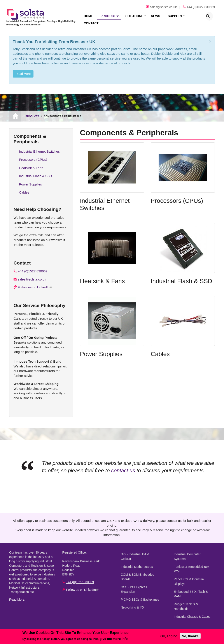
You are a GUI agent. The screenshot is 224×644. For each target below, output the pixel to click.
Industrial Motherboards (137, 558)
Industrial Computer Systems (194, 550)
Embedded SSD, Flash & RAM (191, 585)
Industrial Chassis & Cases (192, 603)
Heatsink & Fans (102, 277)
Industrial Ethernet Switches (39, 147)
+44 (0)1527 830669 (201, 7)
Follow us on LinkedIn (35, 283)
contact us (123, 467)
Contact (192, 16)
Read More (17, 596)
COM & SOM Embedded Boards (137, 568)
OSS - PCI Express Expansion (134, 581)
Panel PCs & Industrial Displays (189, 573)
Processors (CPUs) (177, 197)
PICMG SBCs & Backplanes (140, 591)
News (152, 16)
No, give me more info (111, 639)
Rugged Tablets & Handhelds (194, 596)
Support (170, 16)
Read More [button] (23, 70)
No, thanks (190, 636)
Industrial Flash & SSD (182, 277)
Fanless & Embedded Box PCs (192, 560)
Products (108, 16)
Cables (160, 350)
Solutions (132, 16)
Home (88, 16)
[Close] (210, 37)
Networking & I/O (132, 599)
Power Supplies (101, 350)
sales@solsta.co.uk (163, 7)
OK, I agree (169, 636)
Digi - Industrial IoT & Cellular (141, 550)
